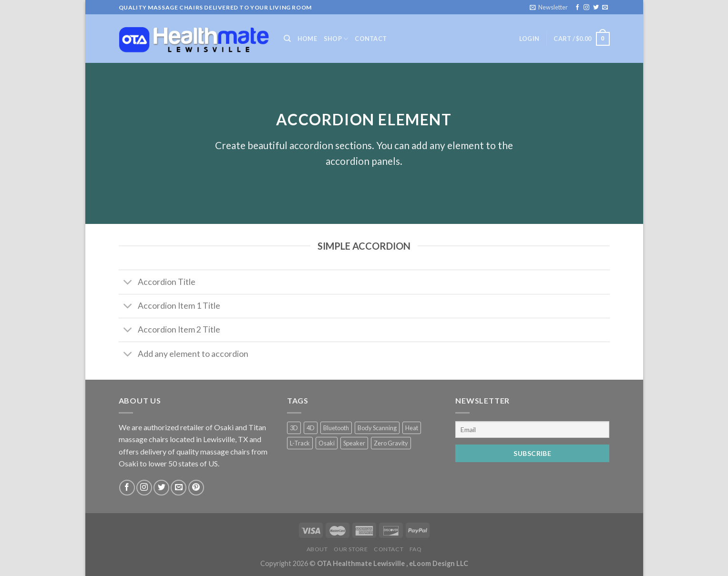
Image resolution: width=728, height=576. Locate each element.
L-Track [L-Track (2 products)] (300, 443)
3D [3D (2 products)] (294, 428)
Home (307, 39)
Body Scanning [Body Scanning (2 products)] (377, 428)
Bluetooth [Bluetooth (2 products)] (336, 428)
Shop (336, 39)
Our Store (351, 549)
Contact (371, 39)
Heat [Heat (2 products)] (412, 428)
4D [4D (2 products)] (311, 428)
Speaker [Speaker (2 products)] (354, 443)
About (317, 549)
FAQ (416, 549)
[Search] (287, 39)
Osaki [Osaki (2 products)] (327, 443)
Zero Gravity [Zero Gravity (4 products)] (391, 443)
